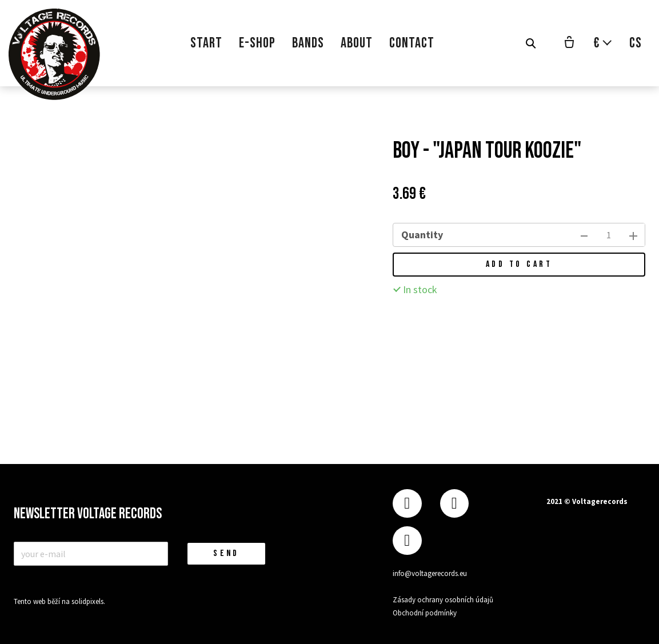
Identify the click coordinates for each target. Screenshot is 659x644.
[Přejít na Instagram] (454, 504)
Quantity (422, 235)
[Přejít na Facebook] (407, 504)
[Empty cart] (569, 43)
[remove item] (584, 235)
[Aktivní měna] (603, 43)
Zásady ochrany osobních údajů (443, 600)
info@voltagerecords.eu (430, 573)
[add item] (633, 235)
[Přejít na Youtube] (407, 541)
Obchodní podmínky (425, 613)
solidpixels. (88, 601)
